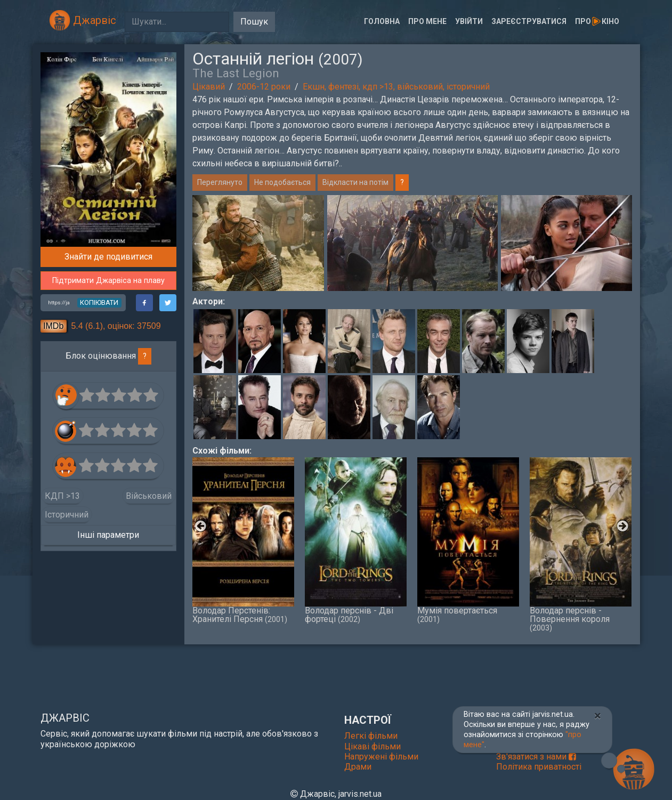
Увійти (469, 21)
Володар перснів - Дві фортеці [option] (356, 540)
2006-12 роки (264, 87)
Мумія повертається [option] (468, 540)
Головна (382, 21)
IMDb (53, 326)
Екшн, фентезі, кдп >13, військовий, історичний (396, 87)
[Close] (598, 716)
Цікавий (209, 87)
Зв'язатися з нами (536, 757)
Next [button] (627, 243)
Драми (358, 767)
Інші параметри (108, 535)
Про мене (427, 21)
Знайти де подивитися (108, 257)
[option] (412, 243)
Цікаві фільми (373, 746)
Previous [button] (198, 243)
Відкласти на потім (355, 182)
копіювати (99, 302)
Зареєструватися (529, 21)
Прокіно (597, 21)
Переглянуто (220, 182)
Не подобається (282, 182)
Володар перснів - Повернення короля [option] (581, 545)
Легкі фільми (371, 736)
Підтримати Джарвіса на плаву (108, 281)
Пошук (254, 22)
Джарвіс (83, 20)
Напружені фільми (381, 757)
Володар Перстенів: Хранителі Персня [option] (243, 540)
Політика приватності (539, 767)
